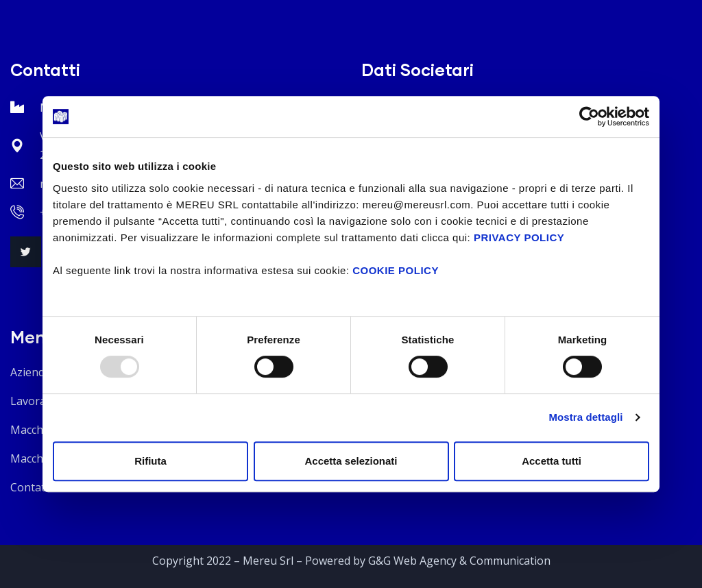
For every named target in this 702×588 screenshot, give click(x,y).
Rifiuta (150, 461)
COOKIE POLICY (396, 270)
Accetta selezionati (351, 461)
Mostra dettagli (585, 417)
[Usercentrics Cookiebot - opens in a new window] (589, 117)
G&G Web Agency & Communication (459, 561)
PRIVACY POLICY (519, 237)
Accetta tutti (552, 461)
